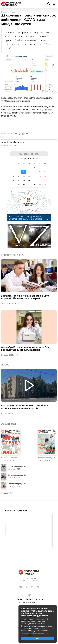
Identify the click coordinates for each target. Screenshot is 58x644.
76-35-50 (38, 599)
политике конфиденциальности (35, 633)
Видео (5, 365)
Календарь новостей (29, 154)
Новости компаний (13, 255)
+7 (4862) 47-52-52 (24, 599)
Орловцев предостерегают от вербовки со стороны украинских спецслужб (26, 407)
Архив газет (9, 424)
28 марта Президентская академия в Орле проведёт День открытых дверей (25, 297)
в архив (7, 493)
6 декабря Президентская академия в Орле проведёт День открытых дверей (26, 349)
